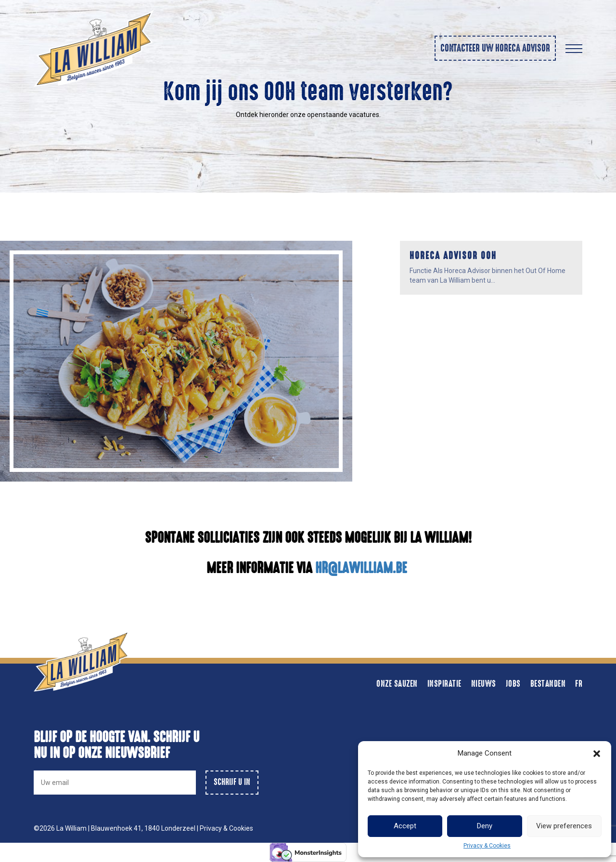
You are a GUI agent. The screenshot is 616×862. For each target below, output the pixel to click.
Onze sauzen (397, 684)
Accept (405, 826)
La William (72, 828)
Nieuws (484, 684)
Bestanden (548, 684)
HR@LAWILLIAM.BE (363, 568)
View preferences (564, 826)
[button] (597, 754)
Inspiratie (444, 684)
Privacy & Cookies (487, 846)
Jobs (513, 684)
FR (579, 684)
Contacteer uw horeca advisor (495, 48)
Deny (485, 826)
